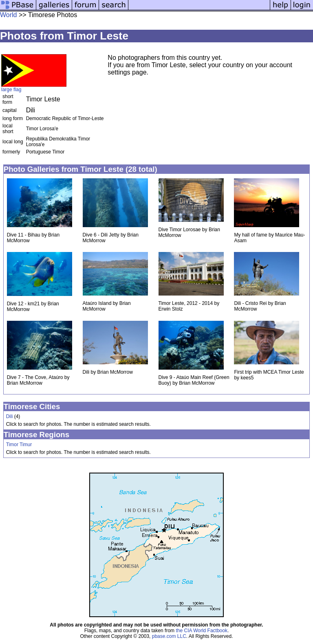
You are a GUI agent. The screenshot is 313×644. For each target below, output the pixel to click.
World (9, 15)
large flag (11, 90)
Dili (10, 416)
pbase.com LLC (169, 636)
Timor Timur (19, 445)
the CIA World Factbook (202, 631)
